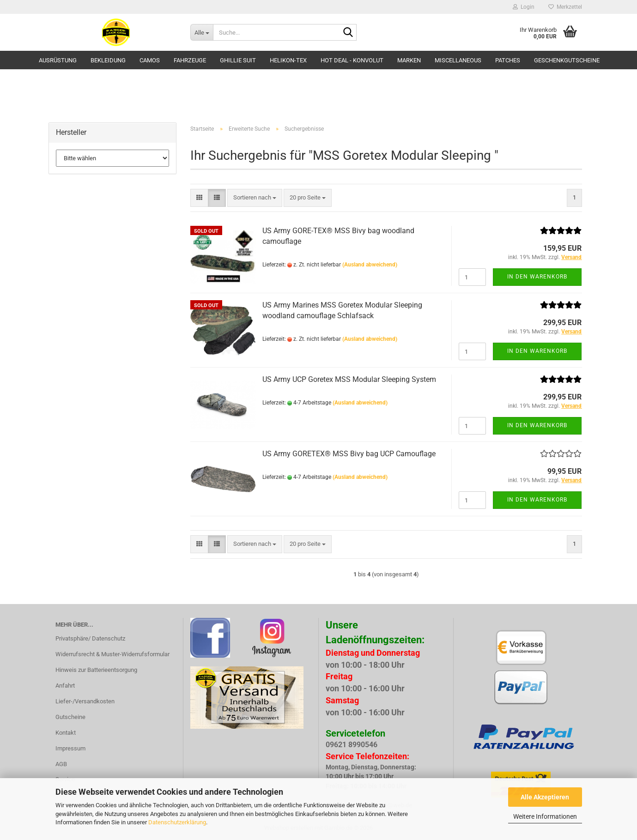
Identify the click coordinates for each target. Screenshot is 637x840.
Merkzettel (565, 7)
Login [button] (524, 7)
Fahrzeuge (190, 60)
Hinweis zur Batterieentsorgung (96, 670)
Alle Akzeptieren (545, 797)
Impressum (70, 748)
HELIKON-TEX (288, 60)
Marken (409, 60)
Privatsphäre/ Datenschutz (90, 638)
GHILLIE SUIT (238, 60)
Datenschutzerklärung (177, 822)
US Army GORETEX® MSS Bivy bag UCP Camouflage (349, 454)
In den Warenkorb (537, 277)
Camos (150, 60)
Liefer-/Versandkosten (85, 701)
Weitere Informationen (545, 816)
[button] (199, 198)
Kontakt (66, 733)
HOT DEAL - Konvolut (352, 60)
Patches (508, 60)
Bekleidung (108, 60)
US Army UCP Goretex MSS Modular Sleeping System (349, 379)
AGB (61, 764)
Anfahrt (65, 686)
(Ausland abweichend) (370, 265)
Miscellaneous (458, 60)
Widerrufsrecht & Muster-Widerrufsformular (112, 654)
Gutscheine (70, 717)
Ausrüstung (58, 60)
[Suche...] (202, 32)
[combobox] (255, 198)
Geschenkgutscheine (567, 60)
